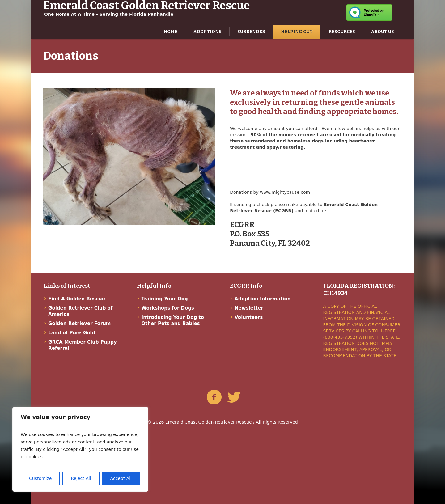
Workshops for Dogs (168, 308)
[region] (80, 449)
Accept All (121, 478)
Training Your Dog (165, 299)
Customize (40, 478)
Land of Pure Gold (72, 333)
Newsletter (249, 308)
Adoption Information (263, 299)
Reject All (81, 478)
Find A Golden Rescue (77, 299)
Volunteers (249, 317)
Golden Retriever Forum (79, 324)
